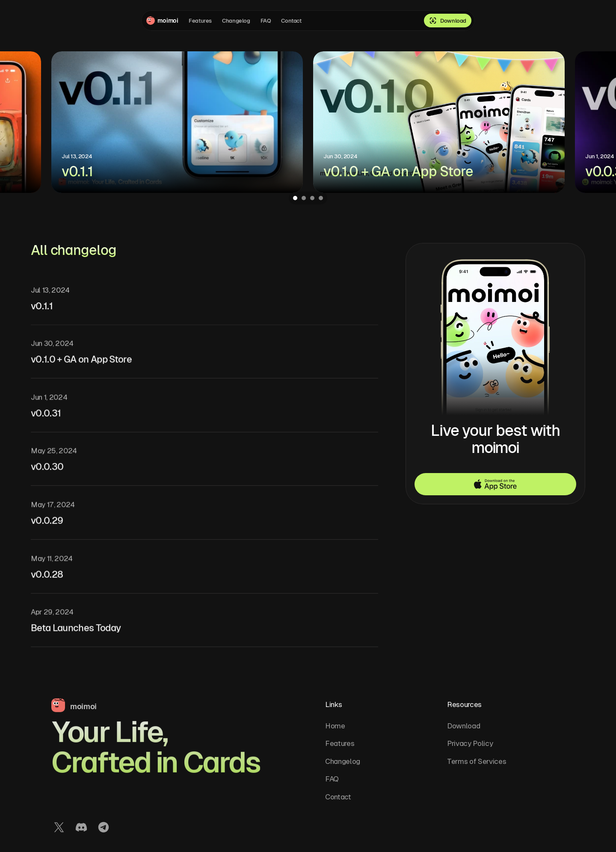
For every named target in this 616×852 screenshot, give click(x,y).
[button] (495, 484)
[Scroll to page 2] (304, 198)
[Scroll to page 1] (294, 198)
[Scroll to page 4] (322, 198)
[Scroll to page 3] (312, 198)
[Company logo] (162, 21)
